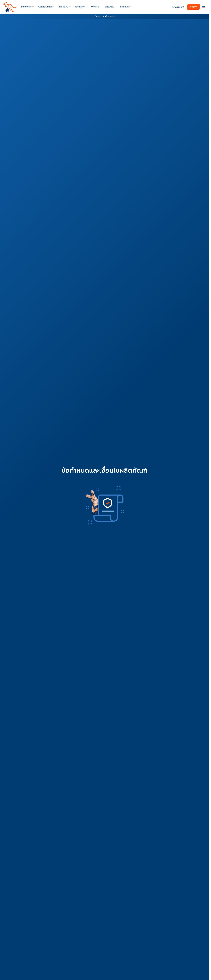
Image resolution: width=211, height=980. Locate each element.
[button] (204, 7)
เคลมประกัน (63, 7)
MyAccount (178, 7)
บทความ (95, 7)
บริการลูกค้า (80, 7)
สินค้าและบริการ (45, 7)
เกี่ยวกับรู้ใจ (26, 7)
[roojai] (10, 7)
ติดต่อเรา (124, 7)
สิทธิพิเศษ (110, 7)
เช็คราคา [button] (193, 7)
